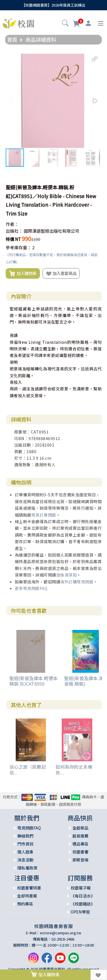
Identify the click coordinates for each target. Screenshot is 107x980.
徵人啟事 (25, 852)
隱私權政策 (27, 868)
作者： (12, 224)
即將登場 (80, 860)
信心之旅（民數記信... (28, 769)
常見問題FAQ (29, 828)
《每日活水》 (83, 896)
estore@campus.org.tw (61, 933)
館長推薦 (80, 836)
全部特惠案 (27, 896)
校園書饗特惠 (29, 888)
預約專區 (25, 904)
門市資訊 (25, 844)
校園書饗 (80, 852)
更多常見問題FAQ (31, 588)
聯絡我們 (25, 836)
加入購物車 (23, 274)
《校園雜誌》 (83, 904)
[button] (65, 24)
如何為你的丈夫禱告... (74, 769)
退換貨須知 (67, 575)
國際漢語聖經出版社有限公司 (52, 231)
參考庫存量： (19, 247)
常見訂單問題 (44, 515)
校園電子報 (81, 888)
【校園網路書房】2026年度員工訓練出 (53, 5)
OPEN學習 (80, 912)
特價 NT (13, 239)
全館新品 (80, 828)
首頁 (12, 39)
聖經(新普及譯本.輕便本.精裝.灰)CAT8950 (34, 681)
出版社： (14, 231)
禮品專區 (80, 844)
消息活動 (25, 860)
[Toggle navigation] (101, 23)
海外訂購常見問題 (77, 582)
